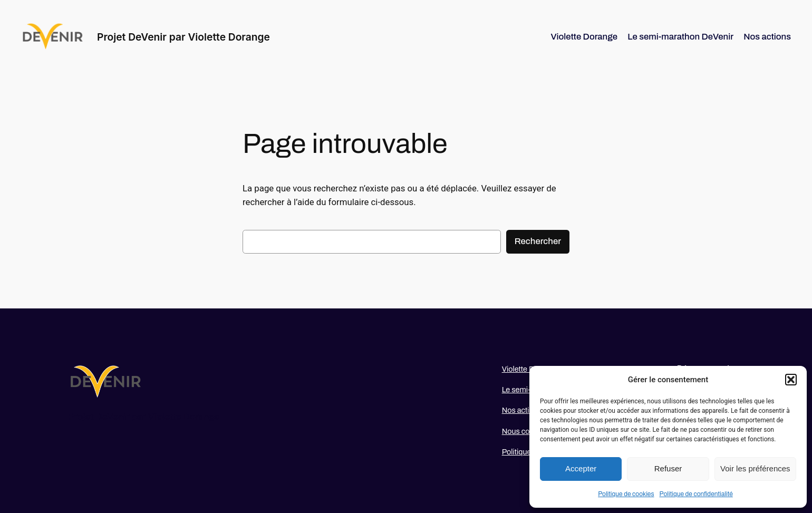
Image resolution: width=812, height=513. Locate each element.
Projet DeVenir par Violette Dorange (183, 37)
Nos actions (522, 410)
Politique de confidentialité (696, 494)
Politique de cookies (626, 494)
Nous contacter (528, 431)
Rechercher (538, 241)
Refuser (668, 468)
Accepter (581, 468)
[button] (791, 380)
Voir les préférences (755, 468)
